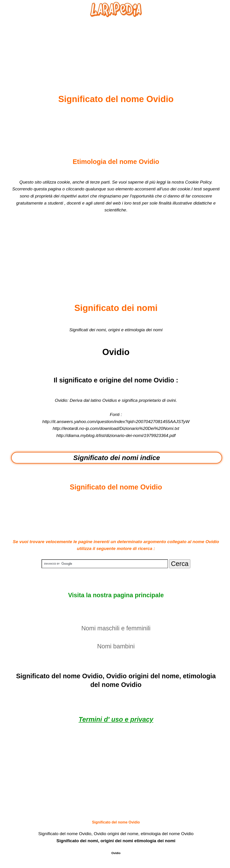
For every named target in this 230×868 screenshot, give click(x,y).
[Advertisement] (116, 45)
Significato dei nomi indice (117, 458)
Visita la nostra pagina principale (116, 595)
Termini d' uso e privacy (116, 719)
